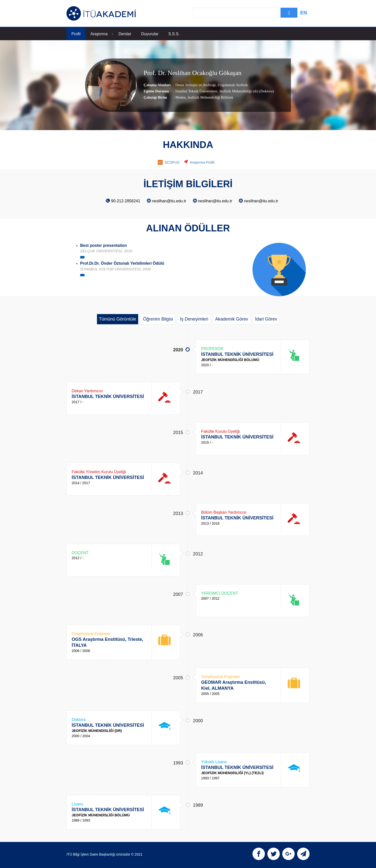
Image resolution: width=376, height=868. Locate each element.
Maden (181, 97)
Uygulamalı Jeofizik (232, 85)
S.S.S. (174, 34)
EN (304, 13)
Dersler (125, 34)
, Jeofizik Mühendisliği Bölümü (209, 97)
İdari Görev (266, 319)
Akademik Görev (232, 319)
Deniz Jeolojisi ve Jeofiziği (196, 85)
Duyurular (150, 34)
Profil (76, 34)
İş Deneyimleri (194, 319)
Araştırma (101, 34)
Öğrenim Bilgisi (158, 319)
